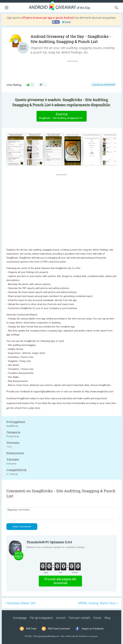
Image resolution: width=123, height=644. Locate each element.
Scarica (63, 116)
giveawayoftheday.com (49, 636)
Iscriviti (61, 618)
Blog (107, 618)
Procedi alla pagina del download (60, 581)
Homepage (20, 618)
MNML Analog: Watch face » (98, 603)
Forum (97, 618)
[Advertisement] (74, 70)
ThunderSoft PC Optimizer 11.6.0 (49, 542)
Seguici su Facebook (93, 629)
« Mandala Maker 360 (20, 603)
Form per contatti (79, 618)
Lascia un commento (104, 85)
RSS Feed (31, 629)
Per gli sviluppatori (41, 618)
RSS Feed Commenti (59, 629)
